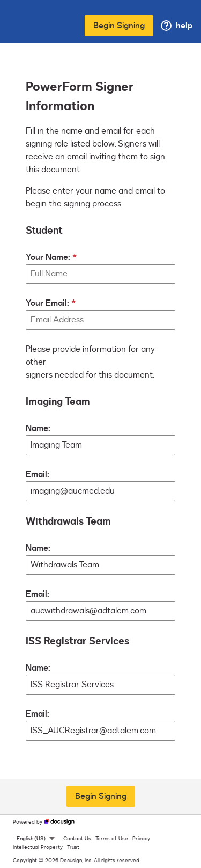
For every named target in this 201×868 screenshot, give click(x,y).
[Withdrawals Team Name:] (100, 565)
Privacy (141, 839)
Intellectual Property (38, 847)
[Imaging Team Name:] (100, 445)
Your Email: (47, 303)
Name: (38, 428)
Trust (73, 847)
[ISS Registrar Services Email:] (100, 731)
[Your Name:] (100, 274)
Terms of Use (112, 839)
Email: (38, 474)
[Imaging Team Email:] (100, 491)
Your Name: (48, 257)
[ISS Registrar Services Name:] (100, 685)
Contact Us (77, 839)
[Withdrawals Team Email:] (100, 611)
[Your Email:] (100, 320)
